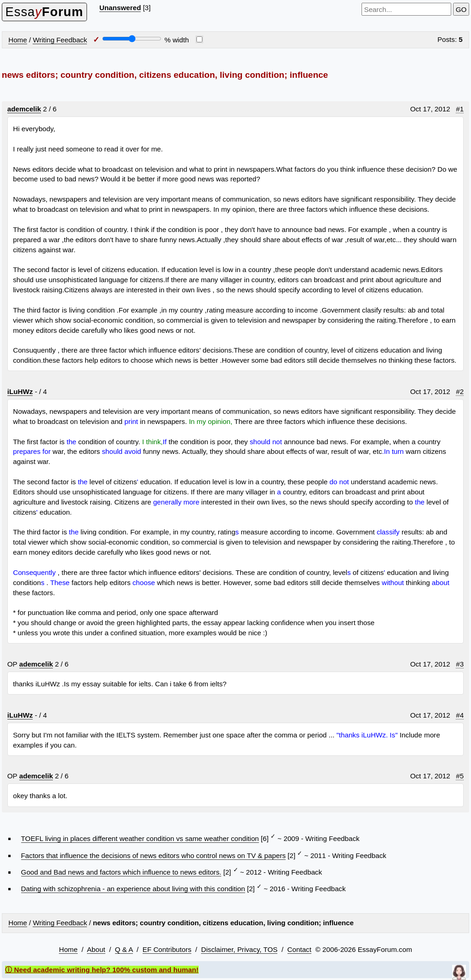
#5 (460, 776)
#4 (460, 715)
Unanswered (120, 8)
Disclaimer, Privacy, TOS (239, 949)
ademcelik (24, 109)
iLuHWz (20, 391)
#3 (460, 664)
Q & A (124, 949)
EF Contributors (167, 949)
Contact (299, 949)
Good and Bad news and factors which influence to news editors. (121, 872)
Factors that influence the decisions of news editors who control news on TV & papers (153, 855)
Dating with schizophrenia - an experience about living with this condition (133, 889)
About (96, 949)
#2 (460, 391)
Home (18, 40)
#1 (460, 109)
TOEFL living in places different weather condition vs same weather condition (140, 838)
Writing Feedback (60, 40)
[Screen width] (132, 39)
